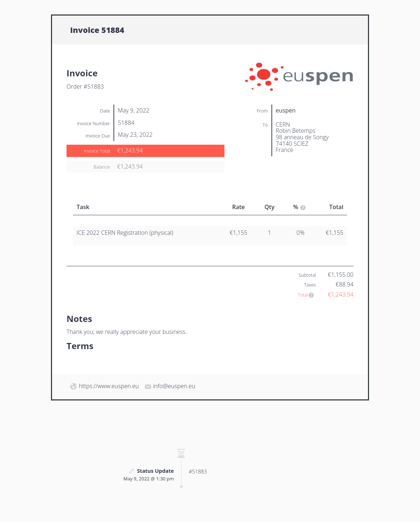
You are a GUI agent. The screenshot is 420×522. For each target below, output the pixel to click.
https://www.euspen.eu (109, 386)
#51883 (198, 472)
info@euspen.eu (174, 386)
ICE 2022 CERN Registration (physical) (125, 233)
